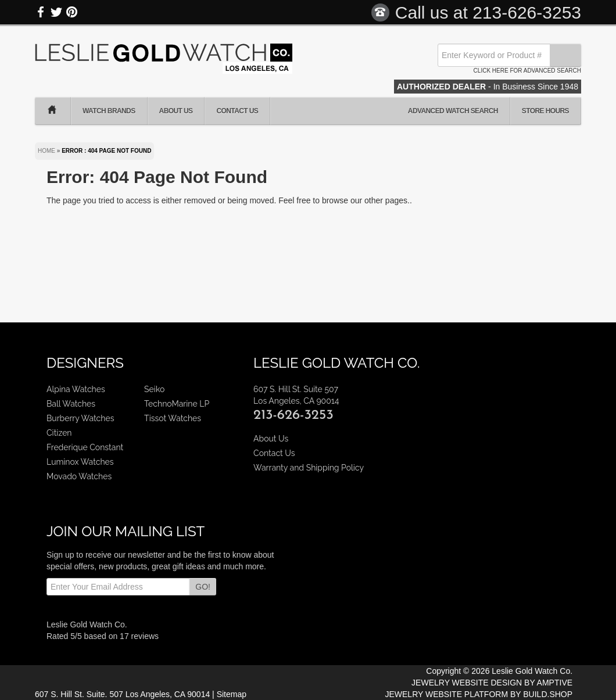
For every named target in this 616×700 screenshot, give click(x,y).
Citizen (59, 433)
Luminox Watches (80, 462)
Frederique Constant (85, 447)
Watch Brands (109, 111)
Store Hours (545, 111)
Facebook (41, 12)
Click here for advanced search (527, 71)
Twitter (56, 12)
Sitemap (232, 694)
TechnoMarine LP (177, 404)
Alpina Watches (76, 389)
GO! (203, 587)
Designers (85, 363)
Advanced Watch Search (453, 111)
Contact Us (237, 111)
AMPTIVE (555, 683)
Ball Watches (71, 404)
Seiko (154, 389)
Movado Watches (79, 476)
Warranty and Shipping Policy (309, 468)
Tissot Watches (173, 418)
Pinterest (71, 12)
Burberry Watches (80, 418)
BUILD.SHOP (548, 694)
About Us (176, 111)
